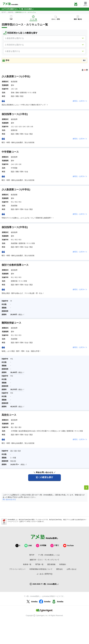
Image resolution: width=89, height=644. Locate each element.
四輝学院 (11, 12)
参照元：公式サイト (80, 101)
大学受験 (41, 546)
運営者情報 (51, 564)
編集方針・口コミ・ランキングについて (44, 560)
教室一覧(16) (78, 19)
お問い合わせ (72, 569)
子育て (55, 546)
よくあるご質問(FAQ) (44, 574)
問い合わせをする (9, 499)
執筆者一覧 (27, 564)
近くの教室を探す (44, 477)
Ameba (32, 602)
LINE (28, 546)
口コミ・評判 (56, 19)
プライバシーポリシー (17, 569)
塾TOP (4, 12)
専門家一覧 (39, 564)
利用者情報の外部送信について (41, 569)
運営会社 (59, 569)
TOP (11, 19)
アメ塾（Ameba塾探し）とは (49, 555)
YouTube (68, 546)
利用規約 (63, 564)
